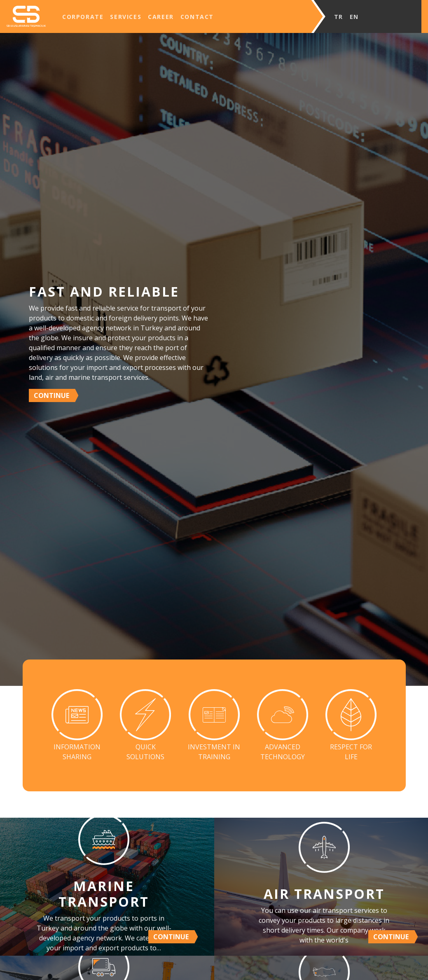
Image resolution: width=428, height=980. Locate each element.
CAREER (161, 17)
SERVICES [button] (126, 17)
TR (339, 17)
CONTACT (197, 17)
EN (354, 17)
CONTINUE (51, 395)
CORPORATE (83, 17)
